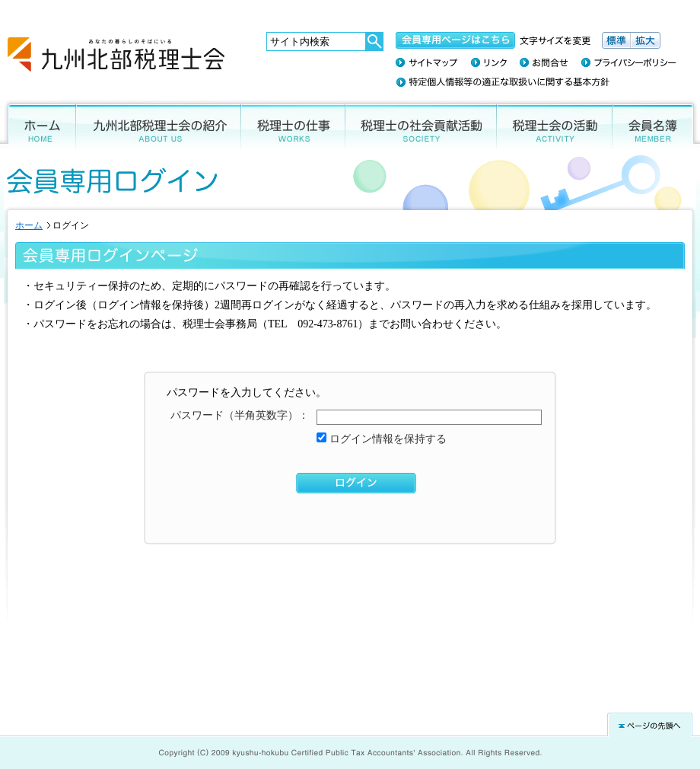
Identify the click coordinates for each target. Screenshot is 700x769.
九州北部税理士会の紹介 (159, 124)
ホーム (38, 124)
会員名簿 (656, 124)
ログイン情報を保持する (387, 439)
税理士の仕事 (293, 124)
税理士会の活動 (555, 124)
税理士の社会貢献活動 (421, 124)
